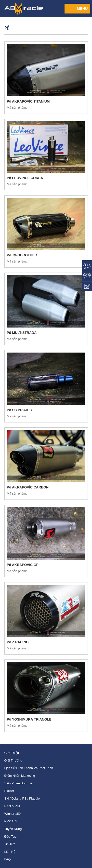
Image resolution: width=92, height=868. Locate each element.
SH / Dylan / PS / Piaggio (22, 798)
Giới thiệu (12, 753)
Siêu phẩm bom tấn (19, 783)
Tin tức (10, 844)
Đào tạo (10, 836)
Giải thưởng (13, 760)
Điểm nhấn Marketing (20, 776)
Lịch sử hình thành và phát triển (29, 768)
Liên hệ (10, 852)
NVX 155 (11, 821)
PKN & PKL (13, 806)
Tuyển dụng (13, 829)
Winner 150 (13, 814)
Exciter (9, 791)
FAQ (8, 859)
